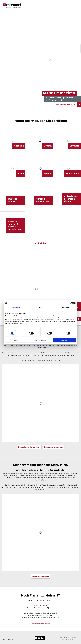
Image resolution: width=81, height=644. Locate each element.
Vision (21, 174)
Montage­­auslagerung (42, 200)
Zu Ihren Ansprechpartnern (40, 624)
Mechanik (19, 146)
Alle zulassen (64, 340)
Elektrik (48, 146)
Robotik (48, 174)
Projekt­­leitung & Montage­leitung (71, 199)
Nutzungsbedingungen (69, 639)
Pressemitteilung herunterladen (29, 447)
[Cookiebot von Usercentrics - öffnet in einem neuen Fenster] (69, 303)
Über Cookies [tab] (65, 307)
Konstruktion (73, 174)
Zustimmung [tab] (16, 307)
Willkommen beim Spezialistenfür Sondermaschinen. (59, 99)
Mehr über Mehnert (41, 243)
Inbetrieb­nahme (13, 200)
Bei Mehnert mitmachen (41, 576)
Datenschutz (72, 637)
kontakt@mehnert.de (40, 606)
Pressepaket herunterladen (54, 447)
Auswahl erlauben (40, 340)
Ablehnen (17, 340)
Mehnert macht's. (59, 93)
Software (75, 146)
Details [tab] (40, 307)
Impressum (63, 637)
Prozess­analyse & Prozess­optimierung (14, 225)
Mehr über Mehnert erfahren (66, 105)
